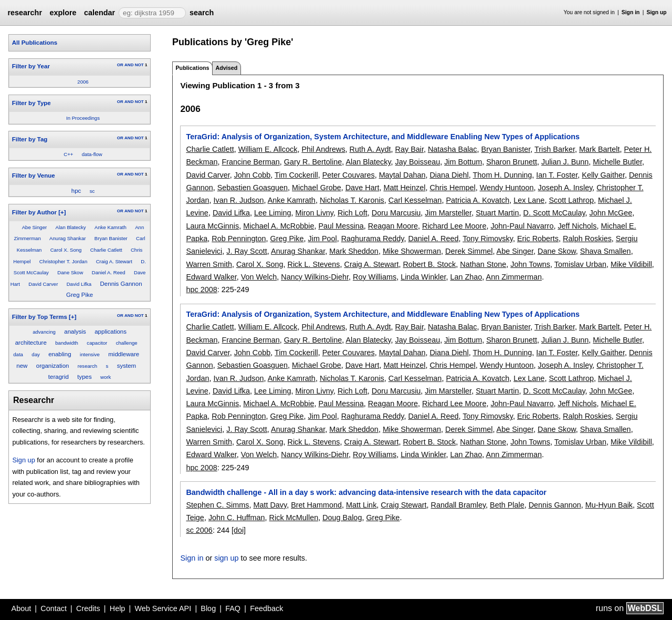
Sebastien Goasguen (253, 188)
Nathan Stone (483, 264)
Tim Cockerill (296, 175)
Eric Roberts (538, 239)
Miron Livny (314, 213)
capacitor (97, 343)
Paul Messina (341, 226)
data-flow (92, 154)
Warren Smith (209, 264)
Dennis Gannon (121, 284)
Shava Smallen (606, 251)
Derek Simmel (469, 251)
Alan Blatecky (71, 227)
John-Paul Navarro (522, 226)
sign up (226, 558)
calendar (99, 13)
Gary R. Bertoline (313, 162)
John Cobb (253, 175)
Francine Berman (250, 162)
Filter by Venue (34, 175)
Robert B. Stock (429, 264)
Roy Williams (375, 277)
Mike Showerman (412, 251)
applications (111, 332)
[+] (62, 212)
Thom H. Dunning (503, 175)
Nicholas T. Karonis (352, 200)
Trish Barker (555, 149)
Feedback (266, 608)
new (22, 366)
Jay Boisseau (418, 162)
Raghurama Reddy (373, 239)
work (106, 377)
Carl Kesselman (415, 200)
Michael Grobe (317, 188)
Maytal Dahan (402, 175)
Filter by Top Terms (40, 317)
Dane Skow (70, 272)
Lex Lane (529, 200)
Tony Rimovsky (488, 239)
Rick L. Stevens (314, 264)
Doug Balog (342, 518)
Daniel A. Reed (109, 272)
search (202, 13)
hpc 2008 (201, 290)
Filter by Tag (30, 139)
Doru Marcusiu (396, 213)
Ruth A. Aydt (370, 149)
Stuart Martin (497, 213)
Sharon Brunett (512, 162)
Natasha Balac (453, 149)
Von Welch (259, 277)
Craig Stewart (403, 505)
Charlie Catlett (106, 250)
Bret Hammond (316, 505)
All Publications (35, 43)
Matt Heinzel (404, 188)
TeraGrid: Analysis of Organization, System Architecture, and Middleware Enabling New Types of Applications (383, 137)
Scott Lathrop (571, 200)
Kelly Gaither (603, 175)
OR (120, 65)
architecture (31, 343)
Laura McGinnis (212, 226)
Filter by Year (31, 66)
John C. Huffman (237, 518)
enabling (60, 354)
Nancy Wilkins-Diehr (315, 277)
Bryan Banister (111, 238)
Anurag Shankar (67, 238)
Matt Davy (270, 505)
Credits (88, 608)
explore (63, 13)
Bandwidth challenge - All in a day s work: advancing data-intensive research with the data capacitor (366, 492)
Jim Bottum (463, 162)
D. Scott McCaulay (554, 213)
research (87, 366)
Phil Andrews (323, 149)
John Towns (530, 264)
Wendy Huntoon (507, 188)
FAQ (233, 608)
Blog (208, 608)
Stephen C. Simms (217, 505)
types (85, 377)
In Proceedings (83, 118)
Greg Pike (80, 295)
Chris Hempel (452, 188)
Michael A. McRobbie (279, 226)
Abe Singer (34, 227)
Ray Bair (409, 149)
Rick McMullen (294, 518)
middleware (124, 354)
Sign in (631, 12)
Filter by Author (34, 212)
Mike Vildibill (631, 264)
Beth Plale (507, 505)
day (35, 354)
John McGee (611, 213)
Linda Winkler (423, 277)
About (22, 608)
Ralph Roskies (587, 239)
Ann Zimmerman (514, 277)
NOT (139, 65)
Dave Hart (363, 188)
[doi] (239, 530)
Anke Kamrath (111, 227)
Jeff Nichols (577, 226)
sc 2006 (199, 530)
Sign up (657, 12)
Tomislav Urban (580, 264)
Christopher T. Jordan (64, 261)
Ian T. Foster (557, 175)
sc (92, 191)
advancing (44, 332)
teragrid (59, 377)
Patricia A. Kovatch (477, 200)
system (127, 366)
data (18, 354)
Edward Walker (211, 277)
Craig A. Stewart (114, 261)
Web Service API (163, 608)
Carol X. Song (66, 250)
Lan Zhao (466, 277)
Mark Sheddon (354, 251)
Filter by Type (31, 103)
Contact (54, 608)
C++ (68, 154)
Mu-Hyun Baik (609, 505)
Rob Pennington (239, 239)
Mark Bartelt (600, 149)
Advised (226, 68)
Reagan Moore (393, 226)
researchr (25, 13)
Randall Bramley (459, 505)
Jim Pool (323, 239)
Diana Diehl (449, 175)
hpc (76, 191)
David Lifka (79, 284)
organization (53, 366)
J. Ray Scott (247, 251)
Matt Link (361, 505)
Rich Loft (353, 213)
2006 (83, 82)
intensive (90, 354)
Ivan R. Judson (238, 200)
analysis (75, 332)
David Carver (43, 284)
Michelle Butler (617, 162)
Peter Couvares (349, 175)
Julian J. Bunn (565, 162)
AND (129, 65)
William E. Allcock (268, 149)
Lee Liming (272, 213)
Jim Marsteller (448, 213)
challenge (127, 343)
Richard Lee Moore (454, 226)
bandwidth (67, 343)
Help (118, 608)
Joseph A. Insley (565, 188)
